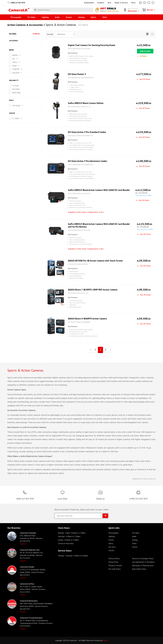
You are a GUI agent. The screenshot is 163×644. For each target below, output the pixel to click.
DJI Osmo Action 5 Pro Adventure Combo (87, 161)
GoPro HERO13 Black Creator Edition (86, 103)
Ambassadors (89, 3)
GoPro (15, 62)
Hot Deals (16, 105)
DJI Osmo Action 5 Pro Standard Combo (87, 132)
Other (105, 17)
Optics (93, 17)
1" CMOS (16, 118)
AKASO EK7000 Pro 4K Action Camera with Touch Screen (95, 261)
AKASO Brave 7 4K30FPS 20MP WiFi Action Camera (93, 290)
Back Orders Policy (139, 569)
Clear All (36, 34)
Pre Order (16, 89)
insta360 (16, 73)
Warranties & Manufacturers (143, 565)
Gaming (81, 17)
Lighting (45, 17)
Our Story (112, 547)
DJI (14, 59)
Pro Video (31, 17)
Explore (23, 544)
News (133, 3)
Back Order (17, 93)
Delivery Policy (114, 558)
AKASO (15, 55)
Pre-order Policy (114, 569)
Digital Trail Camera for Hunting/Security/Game (92, 45)
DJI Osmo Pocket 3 (77, 74)
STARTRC (16, 69)
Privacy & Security (115, 565)
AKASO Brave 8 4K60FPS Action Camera (87, 319)
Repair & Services (121, 3)
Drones (69, 17)
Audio (57, 17)
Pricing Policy (113, 562)
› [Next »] (111, 350)
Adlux (106, 640)
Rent (109, 3)
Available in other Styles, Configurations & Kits (86, 212)
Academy (101, 3)
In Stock (16, 86)
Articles (111, 550)
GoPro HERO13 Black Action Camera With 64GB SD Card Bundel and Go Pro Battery (99, 225)
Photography (16, 17)
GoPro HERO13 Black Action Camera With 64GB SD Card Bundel (99, 190)
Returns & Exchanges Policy (143, 558)
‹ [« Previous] (90, 350)
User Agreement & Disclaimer (143, 562)
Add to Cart (145, 51)
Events (135, 547)
